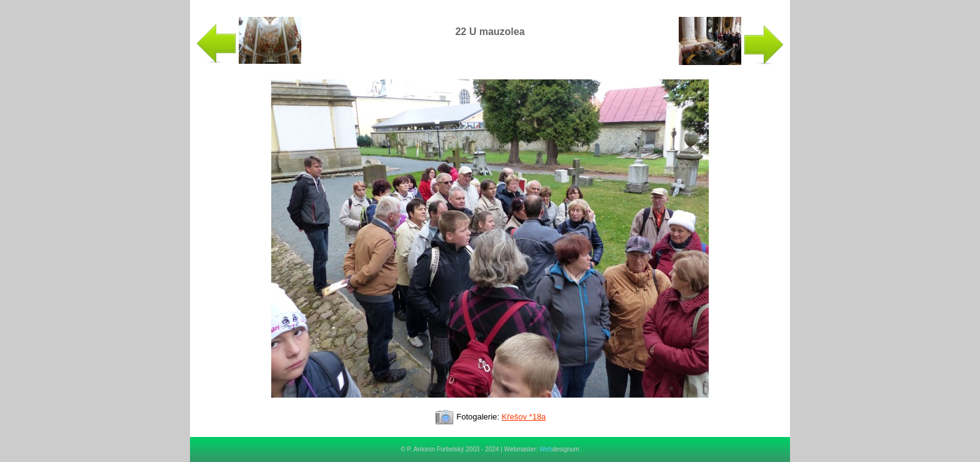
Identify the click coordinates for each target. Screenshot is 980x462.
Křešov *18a (524, 417)
